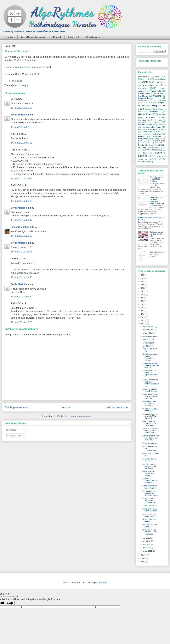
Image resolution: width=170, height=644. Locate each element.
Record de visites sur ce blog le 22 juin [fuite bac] (150, 416)
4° (165, 77)
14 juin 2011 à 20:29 (21, 201)
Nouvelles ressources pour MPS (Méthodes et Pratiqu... (150, 357)
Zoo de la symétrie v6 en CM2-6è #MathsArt (157, 179)
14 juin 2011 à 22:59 (21, 236)
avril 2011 (147, 541)
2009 (143, 558)
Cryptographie (143, 100)
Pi (141, 134)
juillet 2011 (147, 343)
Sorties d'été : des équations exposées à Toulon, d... (151, 374)
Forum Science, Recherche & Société (148, 473)
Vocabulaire (143, 162)
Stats (145, 153)
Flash (140, 112)
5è (144, 79)
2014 (143, 314)
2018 (143, 301)
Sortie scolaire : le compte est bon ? (150, 515)
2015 (143, 311)
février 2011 (147, 548)
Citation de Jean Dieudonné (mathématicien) (149, 500)
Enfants (143, 103)
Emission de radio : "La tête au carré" (150, 510)
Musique (152, 129)
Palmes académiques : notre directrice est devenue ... (151, 365)
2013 (143, 317)
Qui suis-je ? (73, 37)
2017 (143, 304)
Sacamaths (147, 143)
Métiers (160, 125)
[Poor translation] (10, 603)
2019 (143, 298)
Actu (145, 82)
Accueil (67, 407)
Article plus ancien (118, 407)
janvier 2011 (148, 551)
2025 (143, 278)
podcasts (149, 134)
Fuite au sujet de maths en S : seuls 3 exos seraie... (150, 423)
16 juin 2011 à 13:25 (21, 322)
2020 (143, 295)
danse (164, 100)
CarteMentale (143, 96)
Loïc (13, 99)
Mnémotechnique (153, 127)
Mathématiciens (145, 124)
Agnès (14, 134)
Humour (150, 117)
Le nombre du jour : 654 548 (150, 460)
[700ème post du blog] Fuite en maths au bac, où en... (151, 396)
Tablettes (160, 156)
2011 (143, 324)
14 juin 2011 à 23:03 (21, 252)
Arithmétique (22, 85)
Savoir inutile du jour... (18, 51)
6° (149, 79)
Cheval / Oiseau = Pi (157, 252)
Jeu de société (157, 120)
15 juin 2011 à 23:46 (21, 277)
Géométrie (144, 114)
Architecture (161, 82)
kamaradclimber (20, 227)
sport (164, 150)
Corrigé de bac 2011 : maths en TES (150, 410)
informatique (142, 120)
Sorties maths (152, 150)
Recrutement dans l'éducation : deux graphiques (150, 532)
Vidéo (153, 159)
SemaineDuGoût (158, 148)
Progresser (143, 139)
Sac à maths (160, 141)
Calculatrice (159, 94)
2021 (143, 291)
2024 (143, 281)
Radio (140, 141)
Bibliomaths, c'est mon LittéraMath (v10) (156, 234)
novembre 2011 (149, 330)
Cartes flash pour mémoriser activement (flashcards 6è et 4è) (157, 200)
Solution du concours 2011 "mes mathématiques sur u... (151, 383)
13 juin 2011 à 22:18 (21, 127)
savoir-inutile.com (22, 67)
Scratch (151, 145)
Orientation (162, 132)
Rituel (150, 141)
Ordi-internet (147, 132)
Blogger (102, 583)
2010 (143, 555)
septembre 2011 (149, 336)
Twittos (141, 159)
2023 (143, 285)
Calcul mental (144, 93)
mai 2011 (147, 538)
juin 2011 (146, 346)
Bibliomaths (156, 91)
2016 (143, 307)
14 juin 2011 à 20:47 (21, 220)
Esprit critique (158, 109)
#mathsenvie (142, 77)
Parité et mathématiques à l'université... (150, 481)
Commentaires (15, 436)
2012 (143, 321)
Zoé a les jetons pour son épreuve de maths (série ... (150, 431)
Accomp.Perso (160, 79)
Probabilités (157, 136)
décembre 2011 (149, 327)
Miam (140, 127)
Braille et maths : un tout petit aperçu (150, 487)
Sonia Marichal (19, 115)
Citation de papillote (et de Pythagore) (150, 390)
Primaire (141, 136)
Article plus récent (16, 407)
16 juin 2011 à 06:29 (21, 297)
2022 (143, 288)
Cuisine (154, 100)
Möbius (141, 129)
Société (140, 150)
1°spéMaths (155, 77)
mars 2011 (147, 545)
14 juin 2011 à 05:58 (21, 143)
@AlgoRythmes (92, 37)
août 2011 (147, 340)
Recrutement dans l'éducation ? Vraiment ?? (149, 404)
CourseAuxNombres (146, 98)
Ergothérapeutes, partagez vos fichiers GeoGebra (150, 493)
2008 (143, 562)
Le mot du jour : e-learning (149, 520)
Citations (157, 96)
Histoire (162, 114)
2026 (143, 275)
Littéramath (56, 37)
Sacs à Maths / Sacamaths (33, 37)
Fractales (154, 111)
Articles (11, 37)
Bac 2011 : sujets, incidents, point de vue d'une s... (150, 466)
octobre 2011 (148, 333)
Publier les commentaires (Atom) (74, 416)
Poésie (158, 134)
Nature (163, 129)
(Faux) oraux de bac (150, 443)
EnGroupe (151, 103)
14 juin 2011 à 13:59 (21, 178)
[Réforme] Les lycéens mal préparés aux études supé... (151, 438)
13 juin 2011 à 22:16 (21, 108)
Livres (156, 122)
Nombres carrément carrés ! (150, 526)
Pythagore (158, 139)
